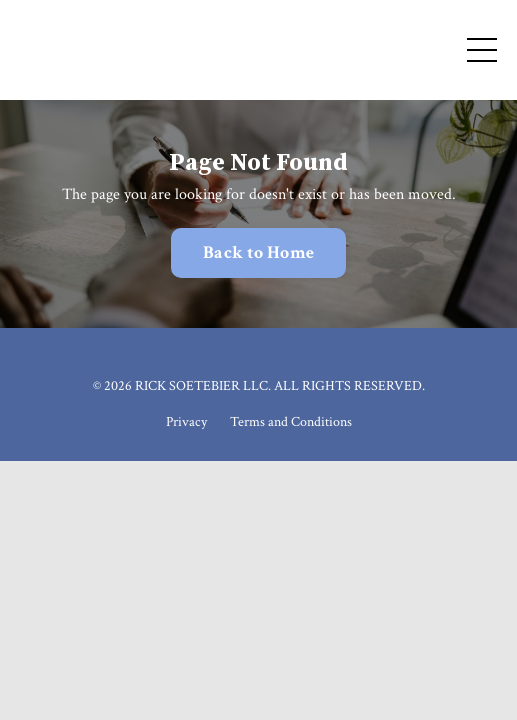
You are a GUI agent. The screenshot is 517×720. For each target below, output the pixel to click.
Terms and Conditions (291, 422)
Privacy (186, 422)
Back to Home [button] (258, 252)
